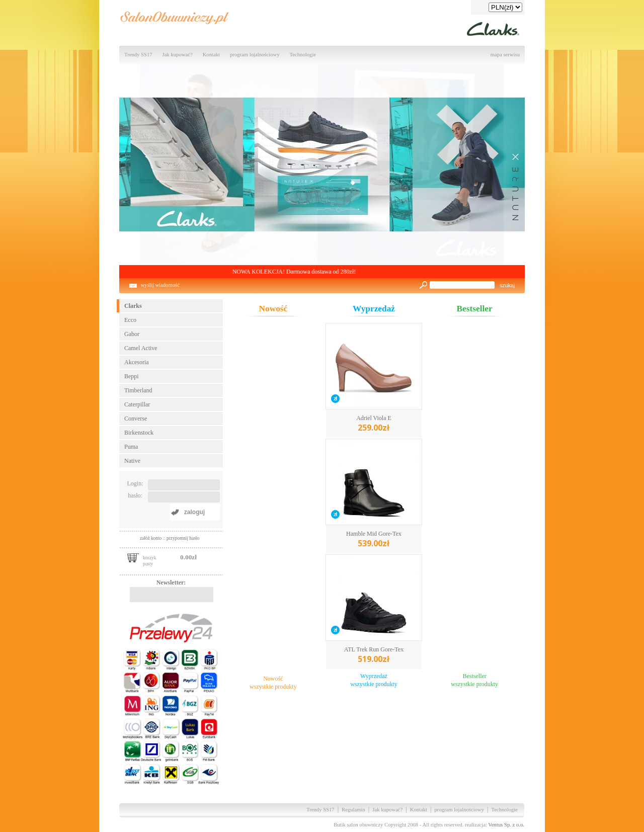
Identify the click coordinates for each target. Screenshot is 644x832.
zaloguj (194, 512)
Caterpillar (137, 404)
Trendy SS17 (138, 55)
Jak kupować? (178, 55)
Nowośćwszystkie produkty (273, 683)
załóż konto (151, 538)
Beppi (132, 376)
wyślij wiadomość (160, 285)
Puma (131, 447)
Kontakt (211, 55)
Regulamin (353, 810)
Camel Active (141, 348)
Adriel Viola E (374, 424)
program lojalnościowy (255, 55)
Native (132, 461)
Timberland (138, 390)
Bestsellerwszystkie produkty (474, 680)
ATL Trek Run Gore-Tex (374, 655)
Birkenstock (139, 433)
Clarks (133, 306)
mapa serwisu (505, 55)
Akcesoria (137, 362)
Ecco (130, 320)
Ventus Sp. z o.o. (506, 825)
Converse (136, 419)
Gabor (132, 334)
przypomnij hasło (183, 538)
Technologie (303, 55)
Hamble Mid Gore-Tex (374, 539)
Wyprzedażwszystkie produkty (374, 680)
